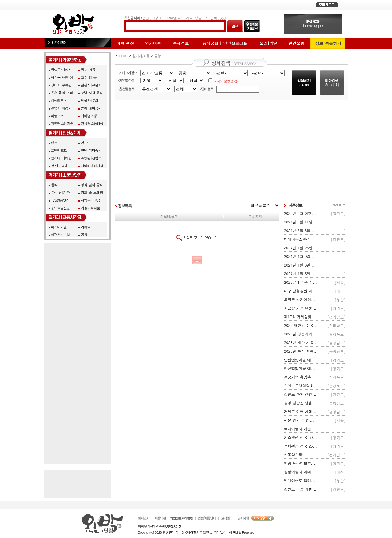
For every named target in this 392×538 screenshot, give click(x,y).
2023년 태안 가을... (301, 342)
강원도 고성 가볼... (300, 489)
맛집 (223, 18)
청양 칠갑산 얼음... (300, 403)
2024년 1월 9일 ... (300, 256)
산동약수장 (293, 454)
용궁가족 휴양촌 (298, 377)
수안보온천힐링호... (301, 385)
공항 (158, 56)
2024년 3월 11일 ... (301, 222)
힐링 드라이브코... (300, 463)
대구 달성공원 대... (300, 291)
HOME (123, 56)
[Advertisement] (232, 150)
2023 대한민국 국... (301, 325)
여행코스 (158, 18)
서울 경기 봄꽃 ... (299, 420)
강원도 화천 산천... (300, 394)
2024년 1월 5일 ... (300, 273)
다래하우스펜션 (297, 239)
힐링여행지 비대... (300, 472)
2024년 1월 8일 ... (300, 265)
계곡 (189, 18)
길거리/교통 (141, 56)
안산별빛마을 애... (300, 360)
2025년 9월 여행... (300, 213)
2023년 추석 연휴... (301, 351)
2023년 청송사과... (300, 334)
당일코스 (201, 18)
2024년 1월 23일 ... (301, 248)
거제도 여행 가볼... (300, 411)
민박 (214, 18)
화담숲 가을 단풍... (300, 308)
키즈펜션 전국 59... (301, 437)
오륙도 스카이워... (300, 299)
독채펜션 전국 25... (301, 446)
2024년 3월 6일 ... (300, 230)
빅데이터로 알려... (300, 480)
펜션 (146, 18)
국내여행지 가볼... (300, 429)
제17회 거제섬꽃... (300, 317)
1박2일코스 (175, 18)
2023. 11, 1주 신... (301, 282)
